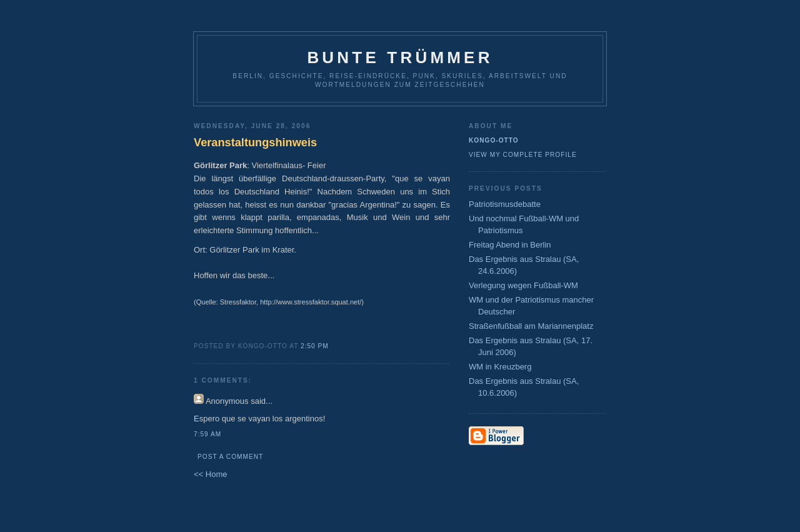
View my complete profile (523, 155)
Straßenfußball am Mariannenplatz (531, 326)
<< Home (210, 474)
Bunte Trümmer (400, 58)
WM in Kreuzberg (500, 367)
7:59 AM (207, 434)
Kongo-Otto (494, 140)
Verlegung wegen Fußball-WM (523, 285)
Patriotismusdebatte (505, 204)
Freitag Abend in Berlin (510, 245)
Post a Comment (230, 457)
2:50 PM (315, 346)
